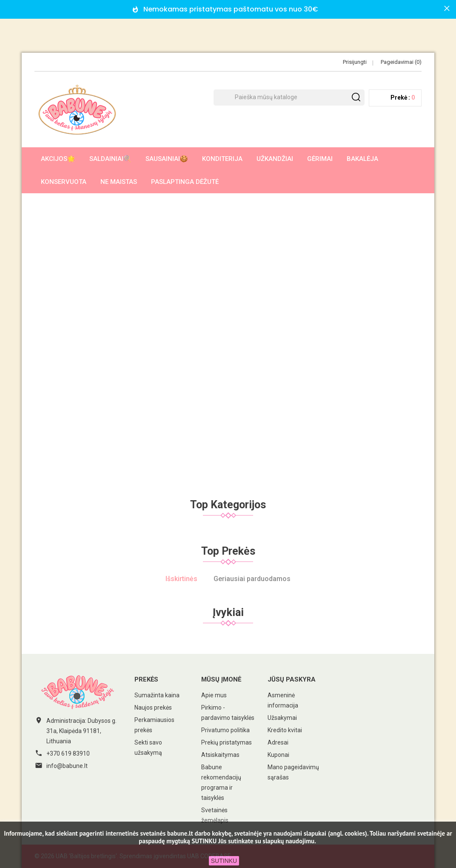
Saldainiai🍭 (110, 159)
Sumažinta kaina (157, 695)
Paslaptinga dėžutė (185, 182)
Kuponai (278, 755)
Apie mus (214, 695)
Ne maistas (119, 182)
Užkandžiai (275, 159)
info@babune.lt (67, 766)
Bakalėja (362, 159)
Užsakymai (282, 718)
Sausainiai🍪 (167, 159)
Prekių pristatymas (227, 742)
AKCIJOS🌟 (58, 159)
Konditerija (222, 159)
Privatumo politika (225, 730)
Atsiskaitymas (220, 755)
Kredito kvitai (285, 730)
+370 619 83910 (68, 753)
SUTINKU (224, 861)
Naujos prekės (153, 708)
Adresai (278, 742)
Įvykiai (228, 612)
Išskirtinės (181, 579)
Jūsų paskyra (292, 679)
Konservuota (64, 182)
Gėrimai (320, 159)
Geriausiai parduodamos (252, 579)
